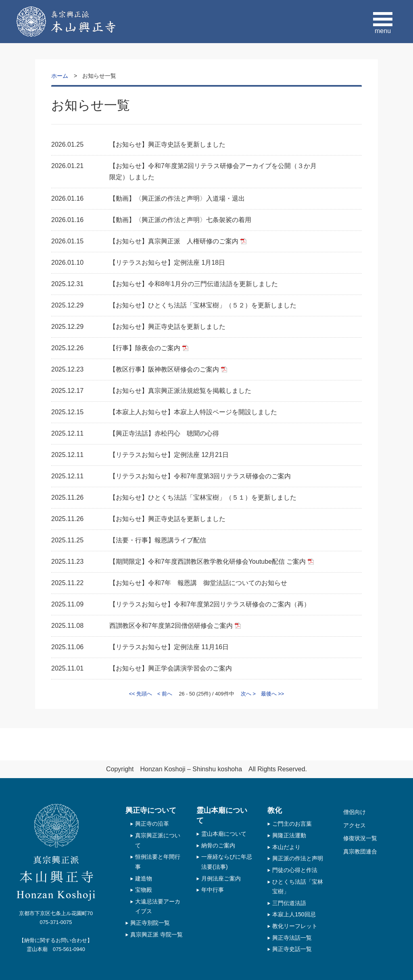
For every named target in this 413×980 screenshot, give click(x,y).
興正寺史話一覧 (292, 949)
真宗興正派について (158, 840)
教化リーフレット (295, 926)
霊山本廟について (224, 834)
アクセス (355, 825)
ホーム (60, 76)
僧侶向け (355, 812)
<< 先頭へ (141, 694)
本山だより (286, 847)
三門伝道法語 (289, 903)
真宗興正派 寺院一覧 (156, 934)
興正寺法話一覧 (292, 938)
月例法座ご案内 (221, 878)
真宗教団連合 (360, 851)
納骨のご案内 (218, 845)
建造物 (144, 878)
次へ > (248, 694)
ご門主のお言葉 (292, 824)
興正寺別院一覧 (150, 923)
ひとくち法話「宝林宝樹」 (298, 887)
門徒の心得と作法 (295, 870)
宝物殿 (144, 890)
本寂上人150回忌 (294, 914)
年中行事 (213, 890)
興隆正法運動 (289, 835)
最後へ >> (273, 694)
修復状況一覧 (360, 838)
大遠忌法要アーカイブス (158, 906)
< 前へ (165, 694)
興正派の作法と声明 (298, 858)
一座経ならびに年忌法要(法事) (227, 862)
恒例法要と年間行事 (158, 862)
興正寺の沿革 (152, 824)
